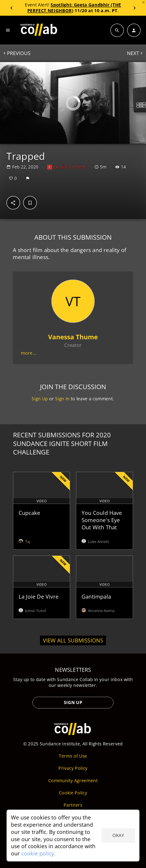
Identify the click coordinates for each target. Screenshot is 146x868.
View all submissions (73, 640)
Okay (118, 835)
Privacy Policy (73, 768)
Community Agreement (73, 781)
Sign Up (40, 399)
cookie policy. (38, 853)
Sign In (63, 399)
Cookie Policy (73, 793)
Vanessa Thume (73, 337)
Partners (73, 805)
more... (29, 353)
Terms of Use (73, 756)
